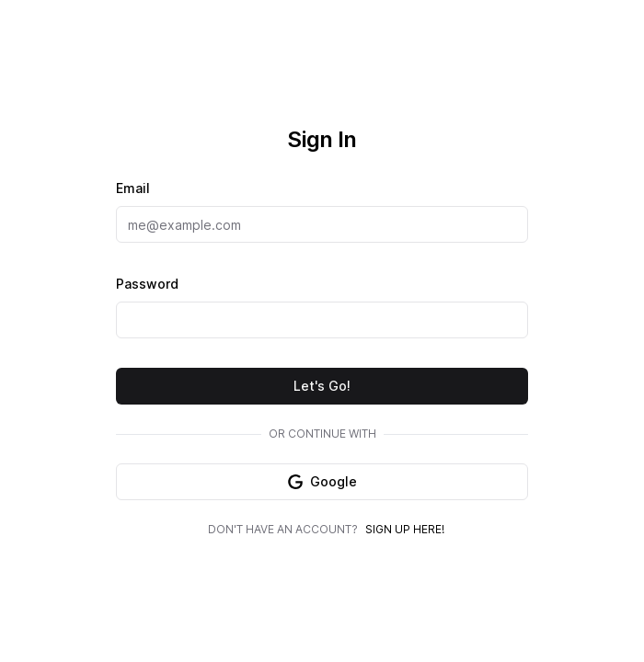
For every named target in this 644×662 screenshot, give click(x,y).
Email (133, 188)
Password (147, 284)
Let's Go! (322, 386)
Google (322, 481)
